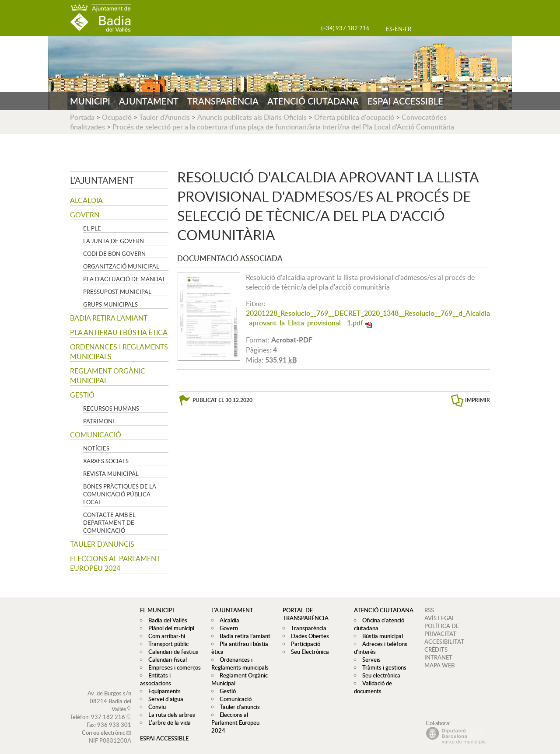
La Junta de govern (114, 241)
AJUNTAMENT (149, 101)
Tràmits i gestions (382, 667)
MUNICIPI (90, 101)
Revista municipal (111, 474)
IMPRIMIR (478, 400)
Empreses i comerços (172, 667)
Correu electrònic (103, 725)
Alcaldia (86, 200)
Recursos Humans (111, 408)
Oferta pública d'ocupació (354, 117)
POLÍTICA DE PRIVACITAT (442, 630)
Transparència (306, 628)
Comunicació (96, 435)
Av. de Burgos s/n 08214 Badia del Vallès (109, 693)
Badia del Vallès (166, 620)
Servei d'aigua (164, 691)
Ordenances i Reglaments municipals (119, 352)
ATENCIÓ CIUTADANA (313, 101)
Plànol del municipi (169, 628)
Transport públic (166, 644)
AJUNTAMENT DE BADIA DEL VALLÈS (101, 18)
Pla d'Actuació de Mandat (124, 279)
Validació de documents (372, 687)
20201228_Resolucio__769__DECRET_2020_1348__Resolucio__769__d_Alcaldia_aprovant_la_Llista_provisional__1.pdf (368, 318)
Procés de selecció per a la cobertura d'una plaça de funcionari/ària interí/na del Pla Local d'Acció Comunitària (283, 127)
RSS (429, 610)
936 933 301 (114, 717)
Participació (303, 644)
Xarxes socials (106, 461)
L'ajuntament (102, 180)
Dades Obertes (308, 636)
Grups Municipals (110, 304)
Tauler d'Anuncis (164, 117)
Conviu (155, 699)
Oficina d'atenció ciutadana (378, 624)
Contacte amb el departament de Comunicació (109, 523)
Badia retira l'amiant (109, 318)
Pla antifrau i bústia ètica (119, 332)
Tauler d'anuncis (102, 544)
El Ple (92, 228)
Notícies (96, 448)
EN (399, 29)
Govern (85, 215)
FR (408, 29)
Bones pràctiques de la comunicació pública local (120, 494)
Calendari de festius (171, 652)
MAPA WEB (439, 665)
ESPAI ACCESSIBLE (405, 101)
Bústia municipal (380, 636)
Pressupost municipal (117, 292)
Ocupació (117, 117)
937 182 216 (108, 709)
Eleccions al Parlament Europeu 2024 (115, 563)
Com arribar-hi (164, 636)
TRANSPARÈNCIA (223, 101)
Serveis (369, 660)
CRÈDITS (436, 649)
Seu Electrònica (308, 652)
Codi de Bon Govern (114, 254)
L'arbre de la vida (167, 715)
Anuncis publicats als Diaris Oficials (252, 117)
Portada (82, 117)
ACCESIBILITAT (444, 642)
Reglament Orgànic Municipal (108, 376)
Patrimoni (99, 421)
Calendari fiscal (165, 660)
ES (389, 29)
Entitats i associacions (173, 675)
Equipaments (162, 683)
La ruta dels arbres (170, 707)
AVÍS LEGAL (440, 618)
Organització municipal (121, 266)
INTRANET (438, 657)
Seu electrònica (379, 675)
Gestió (82, 395)
